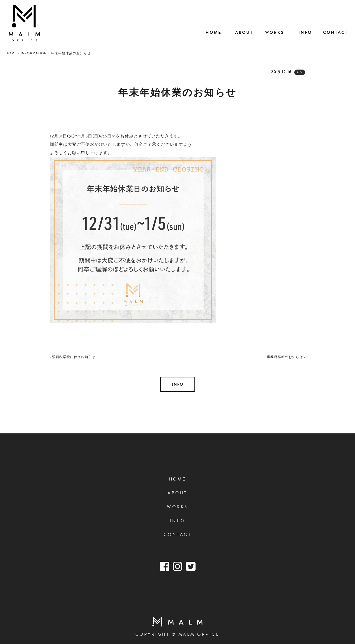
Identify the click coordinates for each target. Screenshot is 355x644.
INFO (178, 384)
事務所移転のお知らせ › (286, 357)
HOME (178, 479)
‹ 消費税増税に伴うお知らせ (73, 357)
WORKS (177, 507)
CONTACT (178, 535)
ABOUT (177, 493)
